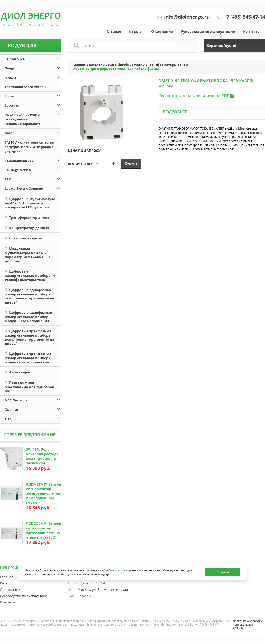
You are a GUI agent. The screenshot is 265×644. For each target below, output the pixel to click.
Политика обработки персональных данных (248, 624)
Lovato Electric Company (33, 188)
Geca (33, 132)
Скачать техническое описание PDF (196, 96)
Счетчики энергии (24, 238)
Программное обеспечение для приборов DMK (29, 386)
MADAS (33, 77)
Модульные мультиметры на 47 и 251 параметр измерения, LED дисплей (28, 254)
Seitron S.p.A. (33, 58)
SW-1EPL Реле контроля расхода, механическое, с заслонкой (43, 456)
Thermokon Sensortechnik (26, 87)
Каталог (136, 32)
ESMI (33, 178)
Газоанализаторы (33, 160)
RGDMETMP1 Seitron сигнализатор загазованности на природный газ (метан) (44, 493)
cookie (121, 570)
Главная (114, 32)
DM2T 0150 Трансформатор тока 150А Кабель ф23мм (116, 69)
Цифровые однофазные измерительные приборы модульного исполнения (28, 316)
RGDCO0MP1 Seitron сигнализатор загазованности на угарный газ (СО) (44, 530)
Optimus (33, 409)
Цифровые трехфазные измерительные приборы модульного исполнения (28, 357)
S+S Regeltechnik (33, 169)
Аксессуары (17, 372)
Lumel (33, 95)
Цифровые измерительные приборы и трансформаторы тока (30, 275)
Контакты (252, 32)
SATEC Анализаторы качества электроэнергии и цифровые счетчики (29, 147)
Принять (223, 572)
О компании (162, 32)
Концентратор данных (27, 227)
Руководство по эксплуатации (208, 32)
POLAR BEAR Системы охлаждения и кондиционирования (33, 119)
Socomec (33, 105)
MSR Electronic (33, 399)
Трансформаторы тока (27, 217)
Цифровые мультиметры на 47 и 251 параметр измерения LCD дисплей (30, 203)
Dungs (33, 68)
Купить (131, 163)
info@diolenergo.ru (187, 17)
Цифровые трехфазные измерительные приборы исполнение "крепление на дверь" (29, 337)
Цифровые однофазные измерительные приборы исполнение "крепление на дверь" (29, 296)
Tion (33, 418)
